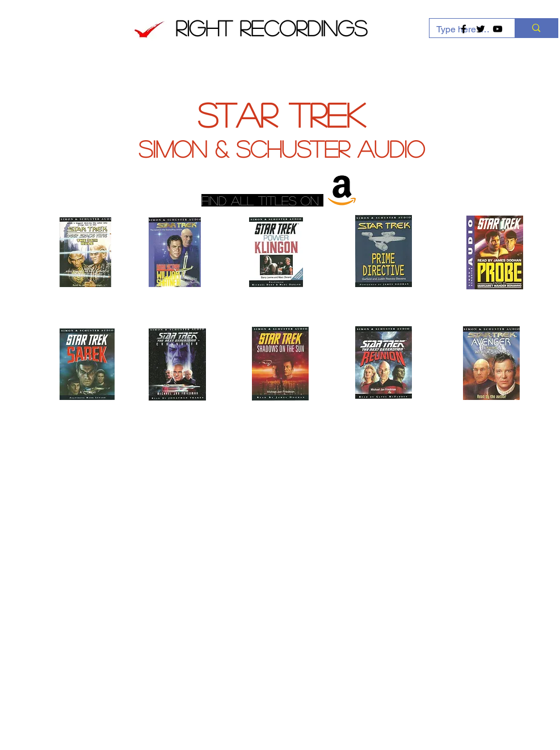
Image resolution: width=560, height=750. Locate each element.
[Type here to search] (536, 28)
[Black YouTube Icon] (498, 29)
